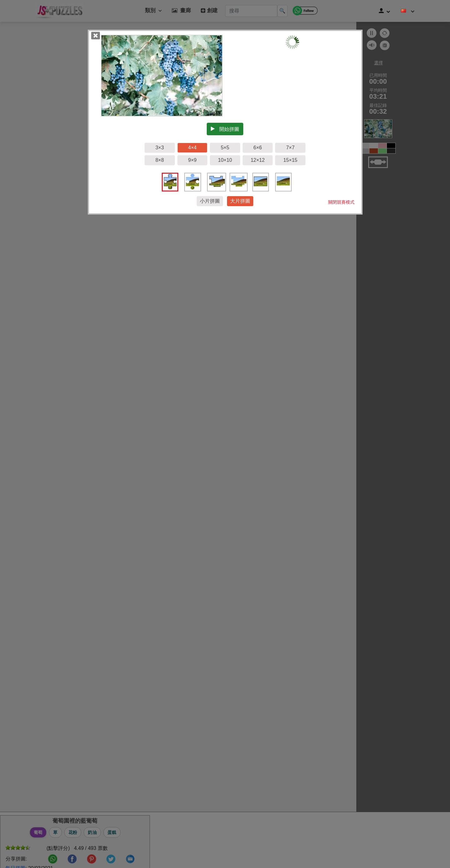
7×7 (290, 148)
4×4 (192, 148)
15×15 (290, 160)
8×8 (160, 160)
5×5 (225, 148)
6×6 (258, 148)
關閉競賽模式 (341, 202)
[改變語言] (408, 11)
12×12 (258, 160)
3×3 (160, 148)
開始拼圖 (225, 129)
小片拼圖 (210, 201)
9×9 (192, 160)
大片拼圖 (240, 201)
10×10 (225, 160)
